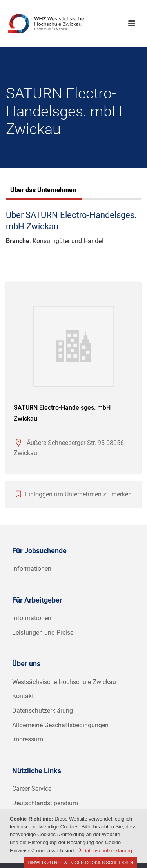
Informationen (32, 569)
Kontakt (23, 696)
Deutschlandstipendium (45, 803)
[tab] (43, 191)
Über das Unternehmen (43, 190)
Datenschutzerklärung (43, 711)
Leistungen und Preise (43, 633)
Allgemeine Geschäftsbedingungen (60, 725)
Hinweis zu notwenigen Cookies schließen (80, 863)
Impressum (28, 739)
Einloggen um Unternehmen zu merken (78, 494)
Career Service (32, 789)
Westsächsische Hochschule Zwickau (64, 682)
